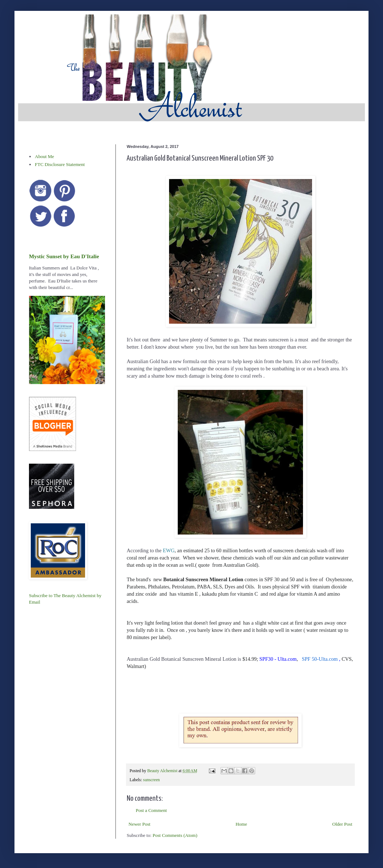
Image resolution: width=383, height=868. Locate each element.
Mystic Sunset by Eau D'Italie (64, 256)
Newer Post (139, 824)
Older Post (342, 824)
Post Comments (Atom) (175, 835)
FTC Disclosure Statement (60, 164)
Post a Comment (151, 810)
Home (241, 824)
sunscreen (151, 780)
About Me (44, 156)
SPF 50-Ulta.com (320, 659)
